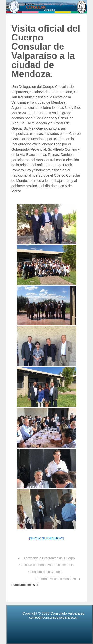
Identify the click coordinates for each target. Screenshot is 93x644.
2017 (35, 585)
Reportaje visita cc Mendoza (56, 579)
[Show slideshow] (46, 538)
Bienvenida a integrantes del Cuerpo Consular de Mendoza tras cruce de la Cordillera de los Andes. (47, 565)
